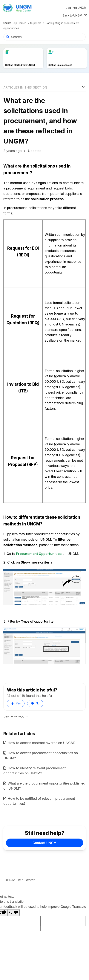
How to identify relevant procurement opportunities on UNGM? (34, 771)
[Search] (44, 37)
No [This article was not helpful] (38, 703)
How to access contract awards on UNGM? (42, 743)
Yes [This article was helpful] (18, 703)
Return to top (16, 717)
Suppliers (36, 23)
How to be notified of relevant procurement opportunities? (39, 801)
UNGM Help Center (15, 23)
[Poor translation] (14, 913)
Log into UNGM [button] (76, 8)
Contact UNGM (44, 843)
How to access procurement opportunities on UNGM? (41, 755)
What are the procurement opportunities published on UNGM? (44, 786)
